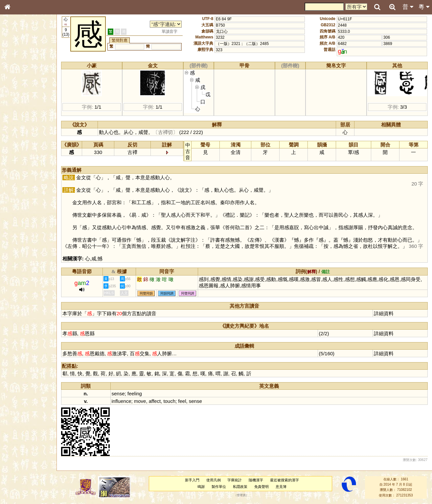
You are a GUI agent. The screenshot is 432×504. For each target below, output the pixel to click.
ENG (29, 72)
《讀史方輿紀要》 (24, 212)
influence (122, 401)
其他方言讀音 (20, 188)
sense (118, 394)
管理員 (241, 495)
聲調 (31, 176)
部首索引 (16, 88)
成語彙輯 (16, 219)
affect (155, 401)
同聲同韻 (146, 293)
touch (169, 401)
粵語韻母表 (18, 143)
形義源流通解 (20, 113)
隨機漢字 (256, 480)
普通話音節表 (20, 182)
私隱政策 (240, 487)
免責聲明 (261, 487)
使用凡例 (214, 480)
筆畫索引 (16, 94)
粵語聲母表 (18, 137)
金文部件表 (18, 107)
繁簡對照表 (18, 225)
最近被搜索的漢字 (284, 480)
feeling (135, 394)
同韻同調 (167, 293)
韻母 (22, 176)
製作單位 (219, 487)
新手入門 (192, 480)
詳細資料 (384, 313)
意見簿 (281, 487)
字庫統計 (235, 480)
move (140, 401)
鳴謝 (201, 487)
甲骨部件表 (18, 100)
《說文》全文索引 (24, 206)
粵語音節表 (18, 131)
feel (182, 401)
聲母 (13, 176)
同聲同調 (188, 293)
